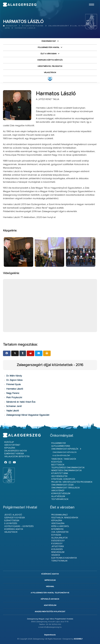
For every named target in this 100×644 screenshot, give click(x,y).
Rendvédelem (58, 552)
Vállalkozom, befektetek (17, 457)
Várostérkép (58, 491)
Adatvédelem (50, 605)
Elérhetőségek (12, 521)
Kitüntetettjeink (33, 26)
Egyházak (56, 535)
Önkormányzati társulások (66, 488)
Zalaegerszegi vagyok (16, 451)
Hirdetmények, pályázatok (50, 66)
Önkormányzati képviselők (65, 449)
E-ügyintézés (11, 523)
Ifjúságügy (57, 544)
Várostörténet (12, 445)
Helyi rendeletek (59, 476)
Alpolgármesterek (61, 446)
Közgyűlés (57, 462)
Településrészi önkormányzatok (68, 468)
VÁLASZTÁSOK (50, 73)
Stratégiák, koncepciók (63, 479)
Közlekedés (57, 549)
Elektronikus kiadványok (64, 558)
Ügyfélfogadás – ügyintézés (19, 526)
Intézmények (57, 529)
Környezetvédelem (61, 494)
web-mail (50, 586)
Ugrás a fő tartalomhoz (90, 1)
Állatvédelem (58, 496)
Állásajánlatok (60, 538)
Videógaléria (58, 523)
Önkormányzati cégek (63, 485)
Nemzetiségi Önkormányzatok (67, 471)
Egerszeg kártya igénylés (50, 60)
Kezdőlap (10, 26)
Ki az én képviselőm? (61, 456)
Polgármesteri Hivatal (49, 47)
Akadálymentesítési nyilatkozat (50, 612)
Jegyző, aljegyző (13, 515)
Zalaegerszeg (20, 5)
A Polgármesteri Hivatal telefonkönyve (50, 593)
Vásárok (56, 555)
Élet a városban (49, 54)
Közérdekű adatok (14, 529)
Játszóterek (58, 546)
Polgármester (59, 443)
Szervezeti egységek (15, 518)
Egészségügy (58, 541)
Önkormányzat (49, 41)
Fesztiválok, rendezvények (65, 518)
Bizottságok (58, 465)
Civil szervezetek (60, 532)
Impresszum (50, 580)
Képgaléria (10, 448)
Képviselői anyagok (50, 599)
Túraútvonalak (59, 561)
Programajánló (60, 515)
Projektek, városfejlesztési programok (72, 482)
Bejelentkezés (50, 635)
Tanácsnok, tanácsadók (64, 459)
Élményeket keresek (14, 454)
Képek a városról (60, 526)
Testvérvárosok (60, 499)
